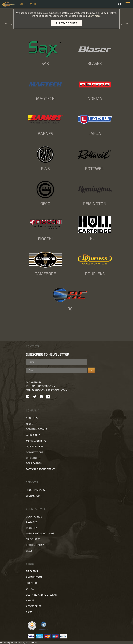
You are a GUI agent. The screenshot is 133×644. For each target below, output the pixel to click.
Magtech (45, 98)
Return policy (35, 545)
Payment (31, 522)
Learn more (94, 16)
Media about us (36, 441)
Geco (45, 203)
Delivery (31, 528)
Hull (95, 239)
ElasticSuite (31, 642)
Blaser (95, 63)
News (29, 424)
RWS (45, 168)
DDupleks (95, 274)
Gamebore (45, 274)
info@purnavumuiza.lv (41, 386)
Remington (95, 203)
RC (70, 309)
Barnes (45, 133)
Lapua (95, 133)
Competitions (35, 452)
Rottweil (95, 168)
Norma (95, 98)
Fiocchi (45, 239)
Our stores (33, 458)
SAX (45, 63)
